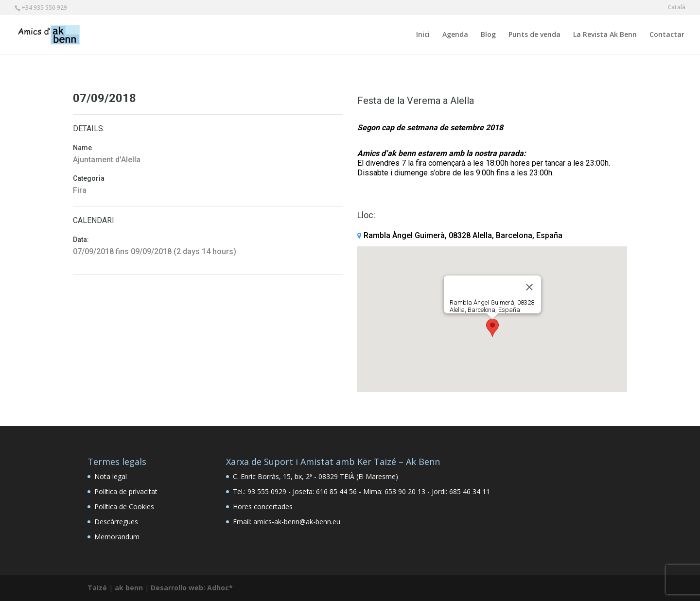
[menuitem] (677, 9)
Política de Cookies (124, 507)
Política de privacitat (126, 491)
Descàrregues (116, 522)
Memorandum (117, 537)
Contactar (667, 35)
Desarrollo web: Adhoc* (192, 588)
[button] (492, 328)
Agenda (455, 35)
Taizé (97, 588)
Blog (488, 35)
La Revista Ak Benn (605, 35)
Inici (423, 35)
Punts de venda (534, 35)
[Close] (529, 287)
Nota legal (111, 476)
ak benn (129, 588)
